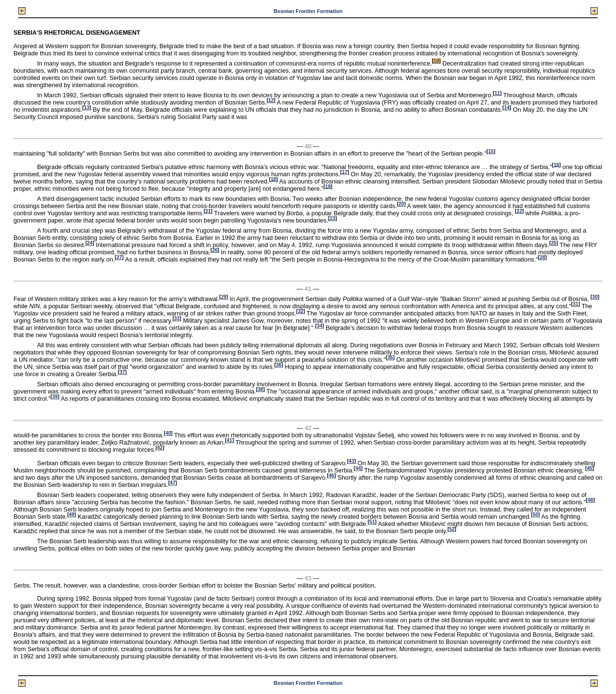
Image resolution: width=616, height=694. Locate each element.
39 (55, 397)
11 (497, 93)
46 (331, 476)
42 (160, 448)
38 (260, 389)
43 (352, 461)
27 (119, 257)
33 (177, 319)
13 (86, 108)
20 (401, 204)
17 (345, 172)
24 (90, 243)
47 (173, 483)
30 (595, 297)
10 (436, 61)
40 (168, 433)
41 (229, 440)
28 (542, 257)
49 (71, 515)
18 (273, 179)
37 (122, 372)
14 (507, 108)
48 (590, 500)
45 (589, 468)
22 (519, 211)
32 (301, 311)
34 (319, 326)
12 (271, 100)
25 (554, 243)
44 (358, 468)
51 (372, 522)
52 (452, 529)
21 (208, 211)
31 (575, 304)
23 (332, 218)
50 (535, 515)
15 (491, 151)
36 (278, 365)
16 (556, 164)
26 (215, 250)
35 (390, 358)
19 (328, 186)
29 (224, 297)
